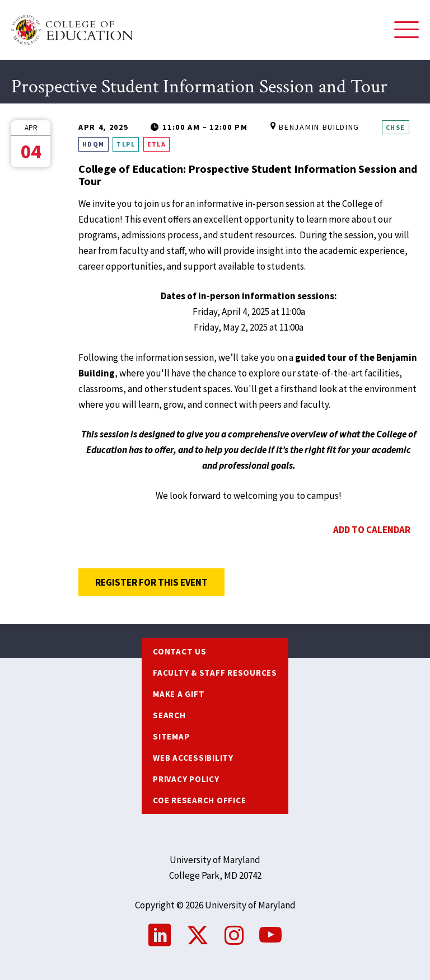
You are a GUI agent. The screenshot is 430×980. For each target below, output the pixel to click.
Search (169, 715)
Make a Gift (179, 694)
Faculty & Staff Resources (215, 673)
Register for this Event (160, 582)
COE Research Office (199, 800)
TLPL (126, 144)
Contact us (180, 651)
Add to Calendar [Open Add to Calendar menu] (372, 530)
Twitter (198, 935)
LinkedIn (160, 935)
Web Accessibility (193, 758)
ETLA (157, 144)
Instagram (234, 935)
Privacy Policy (186, 779)
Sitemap (171, 736)
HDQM (94, 144)
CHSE (396, 127)
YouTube (270, 935)
